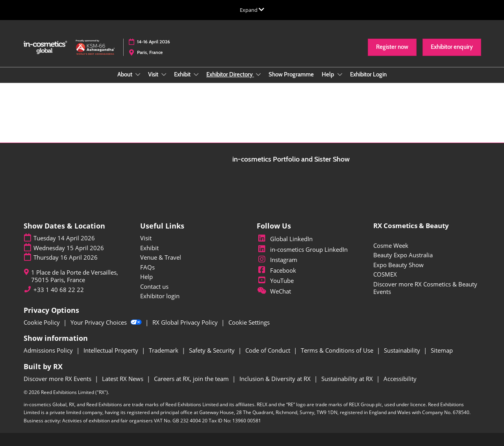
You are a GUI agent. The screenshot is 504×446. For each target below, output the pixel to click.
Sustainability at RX (348, 379)
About (125, 74)
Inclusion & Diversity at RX (276, 379)
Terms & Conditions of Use (338, 350)
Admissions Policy (49, 350)
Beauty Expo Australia (403, 255)
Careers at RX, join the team (192, 379)
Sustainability (403, 350)
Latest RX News (123, 379)
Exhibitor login (160, 296)
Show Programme (291, 74)
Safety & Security (213, 350)
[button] (392, 47)
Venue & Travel (161, 257)
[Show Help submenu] (340, 74)
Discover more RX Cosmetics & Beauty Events (425, 288)
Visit (154, 74)
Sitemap (442, 350)
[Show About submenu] (138, 74)
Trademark (164, 350)
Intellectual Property (112, 350)
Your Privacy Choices (107, 322)
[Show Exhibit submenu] (196, 74)
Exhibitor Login (368, 74)
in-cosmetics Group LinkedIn (302, 249)
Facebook (276, 270)
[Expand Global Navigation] (252, 10)
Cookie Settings (249, 322)
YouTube (275, 281)
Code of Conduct (269, 350)
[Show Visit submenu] (164, 74)
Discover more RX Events (58, 379)
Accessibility (400, 379)
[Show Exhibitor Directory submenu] (258, 74)
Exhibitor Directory (230, 74)
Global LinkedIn (285, 239)
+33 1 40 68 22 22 (59, 290)
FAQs (147, 267)
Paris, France (150, 52)
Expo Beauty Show (398, 265)
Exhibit (183, 74)
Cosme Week (391, 245)
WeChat (274, 291)
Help (329, 74)
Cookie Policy (43, 322)
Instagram (277, 260)
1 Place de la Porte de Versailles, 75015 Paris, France (75, 276)
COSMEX (385, 274)
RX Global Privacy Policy (186, 322)
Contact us (154, 286)
